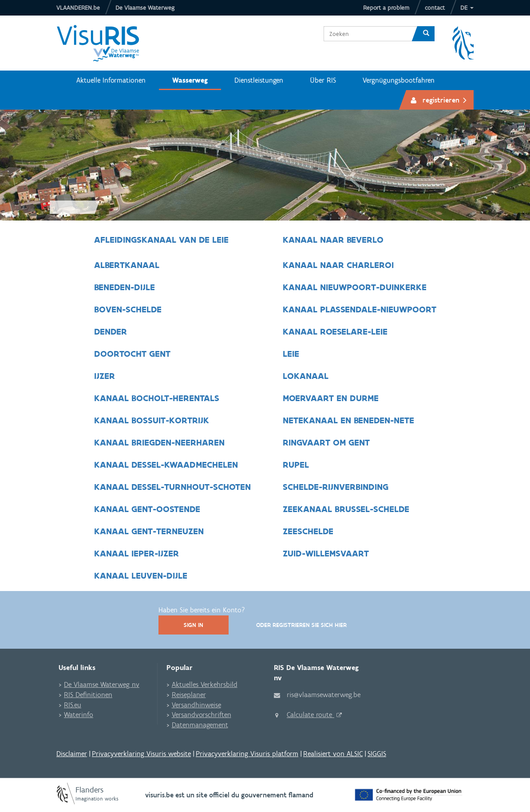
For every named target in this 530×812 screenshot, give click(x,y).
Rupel (296, 465)
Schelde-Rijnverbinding (336, 487)
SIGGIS (377, 754)
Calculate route (310, 715)
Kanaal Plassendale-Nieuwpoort (360, 309)
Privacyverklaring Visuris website (141, 754)
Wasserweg (190, 80)
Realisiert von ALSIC (333, 754)
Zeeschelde (308, 531)
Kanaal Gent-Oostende (147, 509)
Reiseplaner (189, 695)
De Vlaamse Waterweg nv (102, 684)
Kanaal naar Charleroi (338, 265)
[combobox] (367, 34)
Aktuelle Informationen (111, 80)
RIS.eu (73, 705)
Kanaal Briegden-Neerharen (161, 442)
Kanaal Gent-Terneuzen (149, 531)
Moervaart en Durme (331, 398)
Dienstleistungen (259, 80)
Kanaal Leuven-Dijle (141, 575)
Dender (112, 331)
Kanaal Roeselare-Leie (335, 331)
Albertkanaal (127, 265)
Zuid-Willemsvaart (326, 553)
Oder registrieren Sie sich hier (301, 625)
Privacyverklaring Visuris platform (247, 754)
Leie (291, 354)
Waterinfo (79, 715)
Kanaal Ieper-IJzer (136, 553)
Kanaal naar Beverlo (333, 240)
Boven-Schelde (128, 309)
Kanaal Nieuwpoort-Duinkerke (355, 287)
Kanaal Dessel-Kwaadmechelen (167, 465)
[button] (467, 8)
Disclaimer (72, 754)
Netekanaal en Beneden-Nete (348, 420)
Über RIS (323, 80)
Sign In (194, 625)
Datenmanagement (200, 725)
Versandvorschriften (202, 715)
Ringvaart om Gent (326, 442)
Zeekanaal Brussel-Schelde (346, 509)
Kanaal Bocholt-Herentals (158, 398)
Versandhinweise (196, 705)
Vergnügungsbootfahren (399, 80)
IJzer (106, 376)
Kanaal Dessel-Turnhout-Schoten (174, 487)
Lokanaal (306, 376)
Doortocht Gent (134, 354)
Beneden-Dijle (125, 287)
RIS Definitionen (88, 695)
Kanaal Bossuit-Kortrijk (153, 420)
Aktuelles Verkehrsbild (205, 684)
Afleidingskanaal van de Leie (161, 240)
